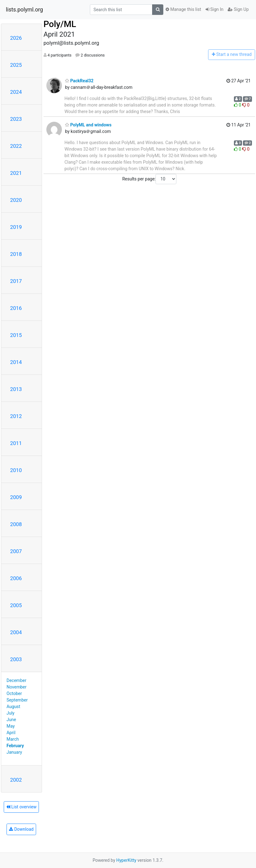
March (13, 739)
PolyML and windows (88, 125)
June (11, 720)
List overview (21, 807)
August (13, 707)
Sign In (215, 9)
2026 (16, 38)
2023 (16, 119)
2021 (16, 173)
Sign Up (238, 9)
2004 (16, 632)
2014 (16, 362)
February (15, 746)
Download (21, 829)
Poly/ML (60, 24)
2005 (16, 605)
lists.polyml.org (24, 10)
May (11, 726)
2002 (16, 780)
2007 (16, 551)
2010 (16, 470)
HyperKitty (126, 860)
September (17, 700)
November (16, 687)
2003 (16, 659)
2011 (16, 443)
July (10, 713)
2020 (16, 200)
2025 (16, 65)
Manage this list (183, 9)
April (11, 733)
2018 (16, 254)
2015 (16, 335)
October (14, 693)
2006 (16, 578)
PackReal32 (79, 81)
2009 (16, 497)
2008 (16, 524)
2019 (16, 227)
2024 (16, 92)
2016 (16, 308)
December (16, 680)
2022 (16, 146)
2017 (16, 281)
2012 (16, 416)
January (14, 752)
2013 (16, 389)
